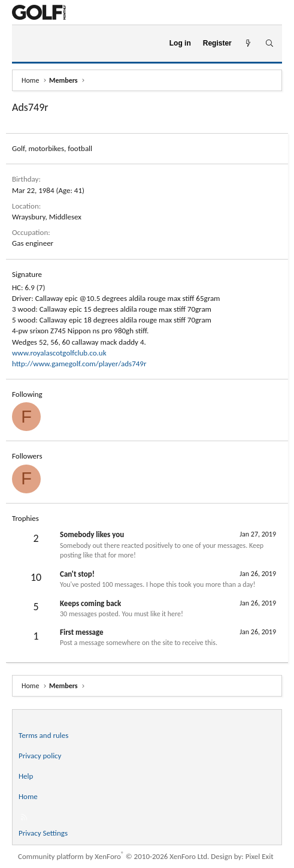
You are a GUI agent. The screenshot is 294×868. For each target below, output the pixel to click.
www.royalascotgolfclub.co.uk (59, 353)
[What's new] (248, 43)
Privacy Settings (43, 833)
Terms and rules (43, 735)
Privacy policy (40, 756)
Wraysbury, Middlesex (47, 217)
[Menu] (26, 44)
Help (26, 776)
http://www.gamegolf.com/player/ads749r (79, 364)
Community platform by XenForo (113, 856)
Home (28, 796)
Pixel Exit (260, 856)
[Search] (269, 43)
